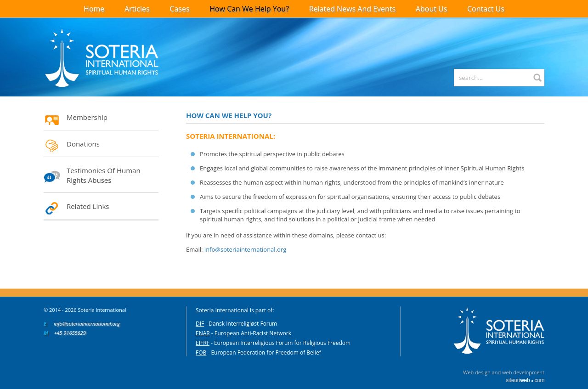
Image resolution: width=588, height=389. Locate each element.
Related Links (88, 206)
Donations (83, 144)
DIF (200, 324)
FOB (201, 352)
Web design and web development (504, 372)
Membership (87, 117)
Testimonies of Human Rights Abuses (104, 175)
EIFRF (203, 343)
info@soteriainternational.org (245, 249)
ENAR (203, 333)
